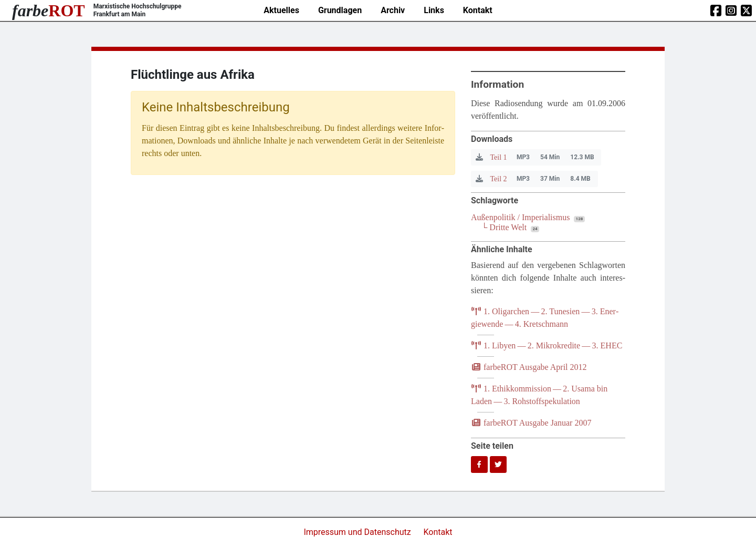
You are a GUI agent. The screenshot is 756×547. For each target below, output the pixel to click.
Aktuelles (281, 10)
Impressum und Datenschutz (358, 532)
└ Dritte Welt (504, 227)
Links (434, 10)
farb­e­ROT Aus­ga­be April (529, 367)
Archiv (393, 10)
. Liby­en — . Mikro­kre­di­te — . (547, 345)
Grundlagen (340, 10)
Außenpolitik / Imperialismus (520, 217)
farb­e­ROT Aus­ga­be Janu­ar (531, 423)
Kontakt (478, 10)
